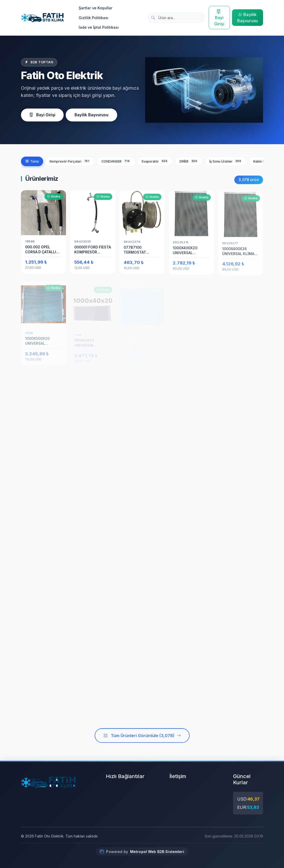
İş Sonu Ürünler (226, 161)
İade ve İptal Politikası (99, 27)
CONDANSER (116, 161)
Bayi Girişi (219, 18)
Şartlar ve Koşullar (96, 8)
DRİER (189, 161)
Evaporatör (155, 161)
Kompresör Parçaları (70, 161)
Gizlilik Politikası (94, 18)
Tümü (32, 161)
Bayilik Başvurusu (248, 18)
